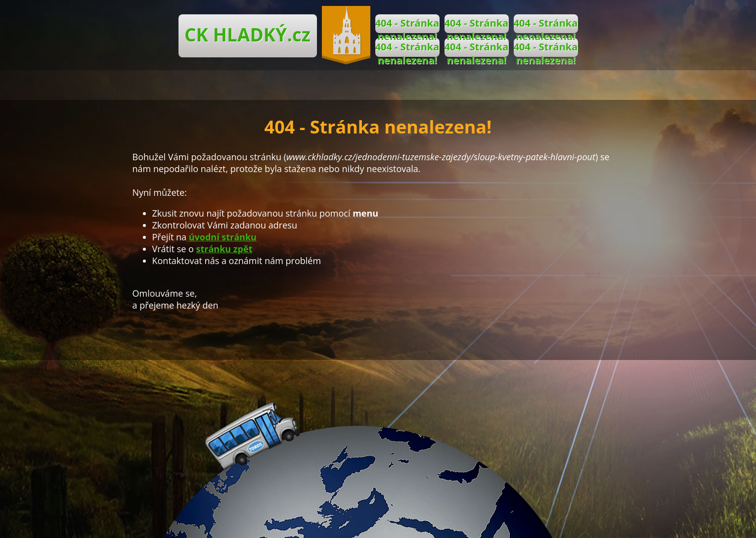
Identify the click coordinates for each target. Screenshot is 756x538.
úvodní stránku (223, 237)
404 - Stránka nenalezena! (407, 25)
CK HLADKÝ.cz (247, 34)
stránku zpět (224, 249)
